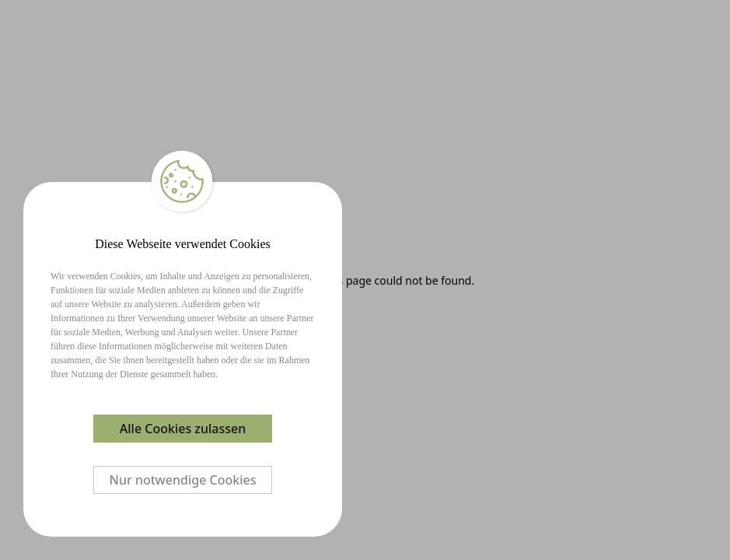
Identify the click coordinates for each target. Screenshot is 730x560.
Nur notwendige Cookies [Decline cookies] (183, 480)
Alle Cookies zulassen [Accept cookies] (183, 429)
